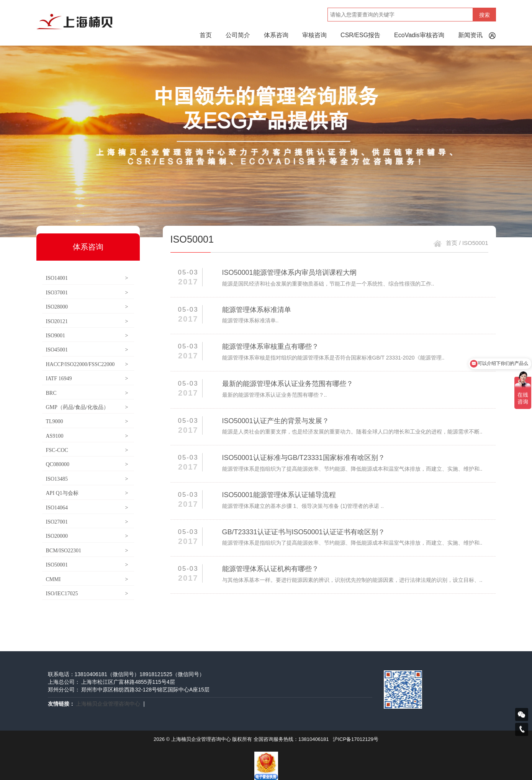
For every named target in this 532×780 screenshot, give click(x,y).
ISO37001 (87, 293)
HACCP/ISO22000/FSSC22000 (87, 364)
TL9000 (87, 421)
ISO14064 (87, 508)
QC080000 (87, 464)
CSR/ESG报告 (360, 35)
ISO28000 (87, 307)
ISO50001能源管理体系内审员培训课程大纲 (289, 273)
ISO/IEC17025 (87, 594)
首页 (206, 35)
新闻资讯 (470, 35)
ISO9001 (87, 336)
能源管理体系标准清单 (257, 310)
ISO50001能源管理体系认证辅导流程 (279, 495)
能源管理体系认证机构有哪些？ (270, 569)
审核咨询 (314, 35)
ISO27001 (87, 522)
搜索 (485, 15)
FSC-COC (87, 450)
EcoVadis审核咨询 (419, 35)
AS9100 (87, 436)
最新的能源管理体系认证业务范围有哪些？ (288, 384)
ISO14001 (87, 278)
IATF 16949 (87, 379)
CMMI (87, 579)
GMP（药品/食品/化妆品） (87, 407)
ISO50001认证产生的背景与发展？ (276, 421)
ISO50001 (87, 565)
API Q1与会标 (87, 493)
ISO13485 (87, 479)
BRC (87, 393)
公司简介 (238, 35)
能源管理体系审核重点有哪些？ (270, 346)
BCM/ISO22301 (87, 551)
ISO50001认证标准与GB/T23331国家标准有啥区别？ (304, 458)
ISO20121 (87, 321)
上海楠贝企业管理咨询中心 (108, 704)
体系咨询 (276, 35)
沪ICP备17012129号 (356, 739)
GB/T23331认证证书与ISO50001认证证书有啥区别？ (304, 532)
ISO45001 (87, 350)
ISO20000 (87, 536)
